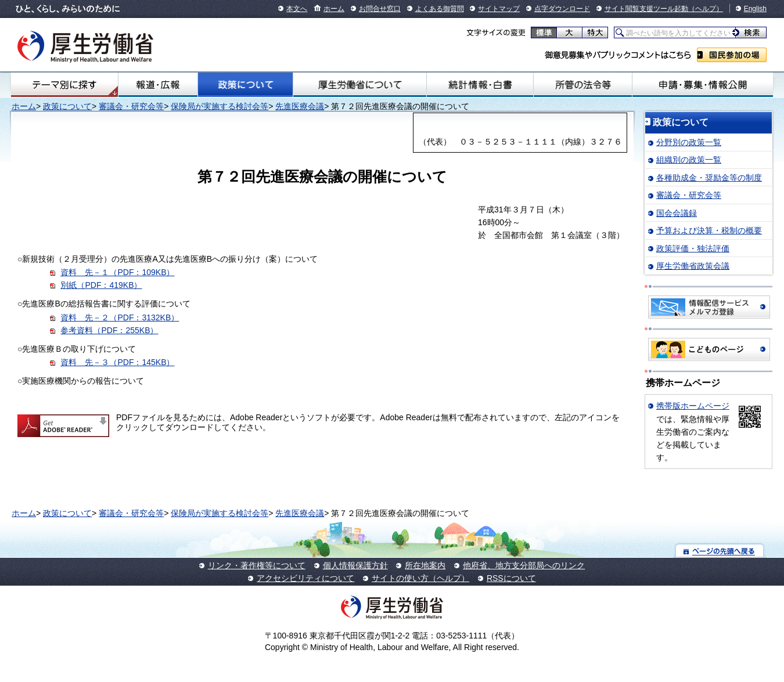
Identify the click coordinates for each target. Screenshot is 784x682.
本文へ (297, 9)
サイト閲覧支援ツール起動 (646, 9)
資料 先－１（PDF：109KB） (117, 272)
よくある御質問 (440, 9)
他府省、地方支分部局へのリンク (524, 565)
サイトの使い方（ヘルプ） (420, 578)
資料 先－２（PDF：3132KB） (120, 317)
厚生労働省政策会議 (693, 266)
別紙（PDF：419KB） (101, 285)
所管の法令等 (583, 85)
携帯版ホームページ (693, 406)
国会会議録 (677, 213)
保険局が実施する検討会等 (220, 106)
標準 (544, 33)
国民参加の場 (732, 55)
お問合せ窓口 (380, 9)
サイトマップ (499, 9)
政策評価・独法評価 (693, 248)
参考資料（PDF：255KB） (109, 330)
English (755, 9)
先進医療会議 (300, 106)
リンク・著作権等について (257, 565)
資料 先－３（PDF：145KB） (117, 362)
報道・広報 (158, 85)
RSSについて (511, 578)
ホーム (334, 9)
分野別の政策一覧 (689, 142)
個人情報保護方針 (355, 565)
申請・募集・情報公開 (703, 85)
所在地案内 (425, 565)
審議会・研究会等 (131, 106)
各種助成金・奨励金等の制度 (709, 178)
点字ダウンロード (562, 9)
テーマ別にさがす (64, 85)
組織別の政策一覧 (689, 160)
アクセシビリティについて (305, 578)
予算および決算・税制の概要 (709, 230)
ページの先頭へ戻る (720, 551)
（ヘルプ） (706, 9)
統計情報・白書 (480, 85)
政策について (245, 85)
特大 (595, 33)
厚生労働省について (360, 85)
